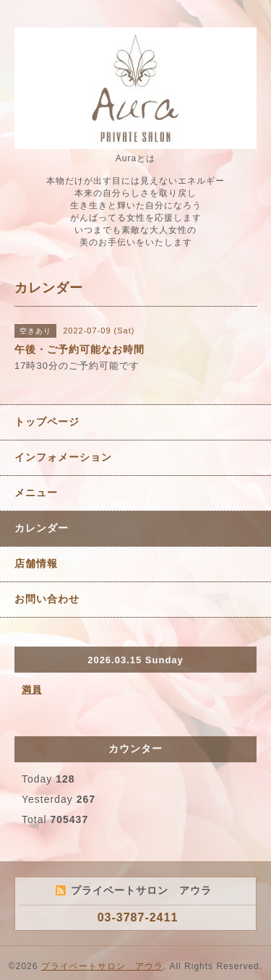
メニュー (36, 493)
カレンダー (42, 528)
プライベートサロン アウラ (102, 966)
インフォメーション (63, 457)
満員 (32, 690)
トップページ (47, 422)
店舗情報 (36, 563)
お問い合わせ (47, 599)
